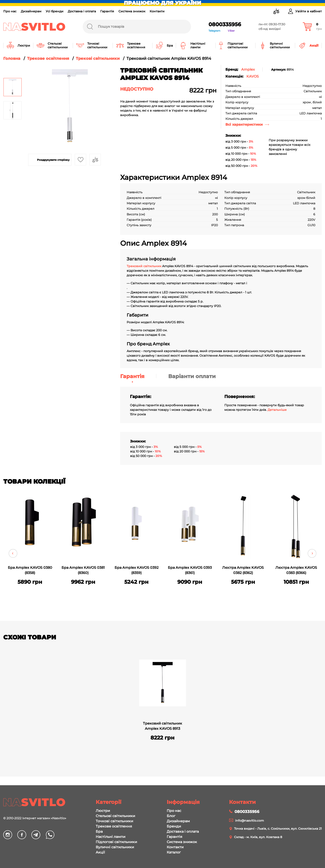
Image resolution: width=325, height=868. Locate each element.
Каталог (174, 852)
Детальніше (277, 410)
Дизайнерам (31, 11)
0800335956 (225, 24)
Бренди (174, 826)
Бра (99, 831)
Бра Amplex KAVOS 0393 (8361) (190, 570)
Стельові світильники (115, 816)
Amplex (248, 69)
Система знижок (132, 11)
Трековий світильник (144, 266)
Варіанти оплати (192, 376)
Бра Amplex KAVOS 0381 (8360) (83, 570)
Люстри (103, 811)
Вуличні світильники (115, 847)
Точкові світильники (114, 821)
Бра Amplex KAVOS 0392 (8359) (137, 570)
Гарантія (107, 11)
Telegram (214, 31)
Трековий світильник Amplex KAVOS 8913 (162, 726)
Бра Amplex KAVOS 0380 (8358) (30, 570)
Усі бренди (55, 11)
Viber (231, 31)
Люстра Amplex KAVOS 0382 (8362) (243, 570)
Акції (100, 852)
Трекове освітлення (114, 826)
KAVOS (253, 76)
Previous (13, 553)
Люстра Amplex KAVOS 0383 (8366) (296, 570)
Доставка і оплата (82, 11)
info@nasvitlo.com (250, 821)
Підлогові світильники (116, 842)
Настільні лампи (111, 837)
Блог (171, 816)
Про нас (10, 11)
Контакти (157, 11)
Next (312, 553)
